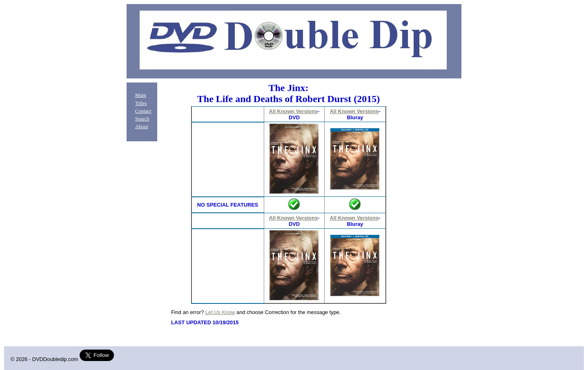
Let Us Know (220, 312)
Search (142, 119)
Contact (143, 111)
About (142, 127)
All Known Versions (293, 111)
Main (141, 95)
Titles (141, 103)
